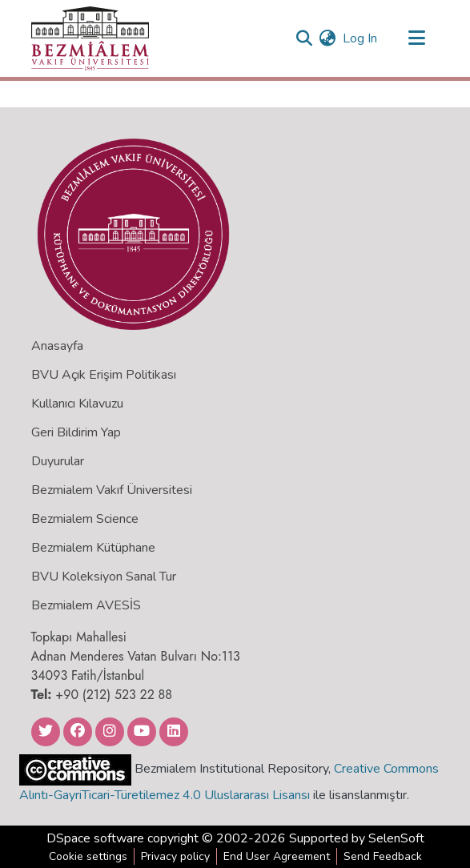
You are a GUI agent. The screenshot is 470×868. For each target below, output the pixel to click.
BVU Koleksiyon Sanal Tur (104, 577)
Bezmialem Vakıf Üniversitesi (112, 490)
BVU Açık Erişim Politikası (104, 375)
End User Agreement (277, 856)
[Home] (90, 38)
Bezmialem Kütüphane (93, 548)
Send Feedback (383, 856)
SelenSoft (396, 838)
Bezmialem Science (85, 519)
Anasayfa (57, 346)
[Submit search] (305, 38)
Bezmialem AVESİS (86, 605)
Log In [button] (361, 38)
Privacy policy (175, 856)
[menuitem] (328, 38)
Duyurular (58, 461)
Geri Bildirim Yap (76, 432)
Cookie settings (88, 856)
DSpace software (95, 838)
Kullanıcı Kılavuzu (77, 404)
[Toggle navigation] (417, 38)
